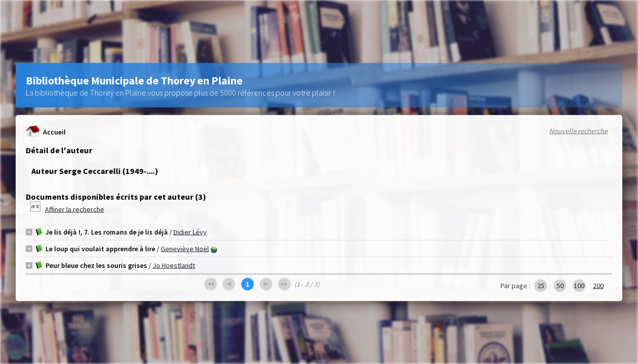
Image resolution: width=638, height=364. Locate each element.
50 (560, 286)
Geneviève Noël (185, 249)
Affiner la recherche (75, 209)
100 (579, 286)
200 (598, 286)
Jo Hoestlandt (174, 265)
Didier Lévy (190, 232)
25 (541, 286)
